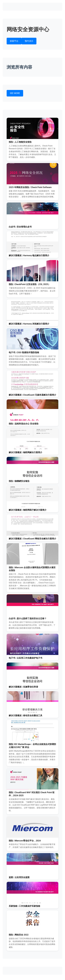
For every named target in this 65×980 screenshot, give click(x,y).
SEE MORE (15, 93)
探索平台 (14, 41)
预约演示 (29, 41)
